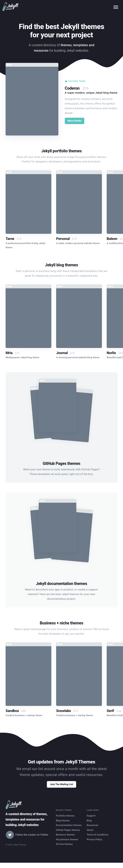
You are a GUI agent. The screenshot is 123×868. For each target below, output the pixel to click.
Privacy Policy (94, 844)
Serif (110, 711)
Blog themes (63, 825)
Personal (63, 239)
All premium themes (67, 844)
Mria (9, 353)
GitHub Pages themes (61, 464)
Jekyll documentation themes (61, 584)
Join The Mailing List (62, 787)
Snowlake (63, 711)
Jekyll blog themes (61, 265)
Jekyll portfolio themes (62, 151)
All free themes (64, 849)
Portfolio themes (65, 820)
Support (91, 820)
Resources (93, 830)
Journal (62, 353)
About (90, 834)
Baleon (112, 239)
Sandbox (12, 711)
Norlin (111, 353)
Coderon (74, 87)
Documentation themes (69, 830)
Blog (89, 825)
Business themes (65, 839)
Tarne (10, 239)
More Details (76, 121)
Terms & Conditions (98, 839)
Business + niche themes (61, 623)
